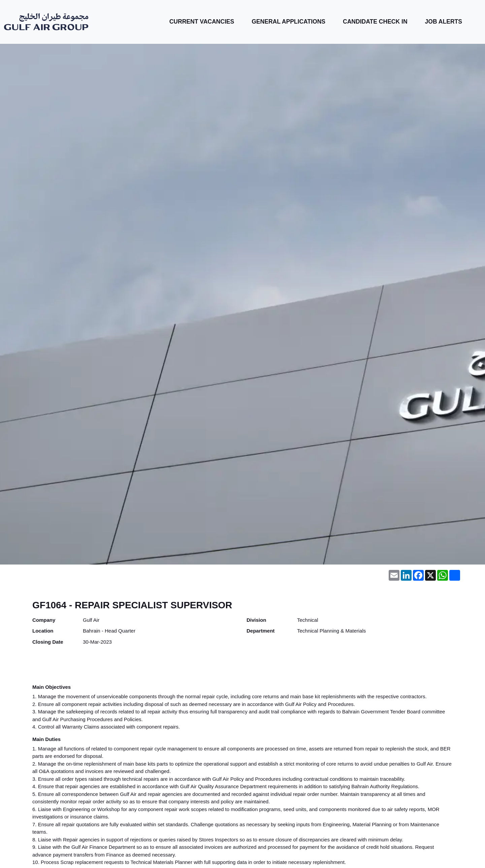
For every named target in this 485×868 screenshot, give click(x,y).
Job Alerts (444, 22)
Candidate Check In (375, 22)
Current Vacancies (202, 22)
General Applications (288, 22)
